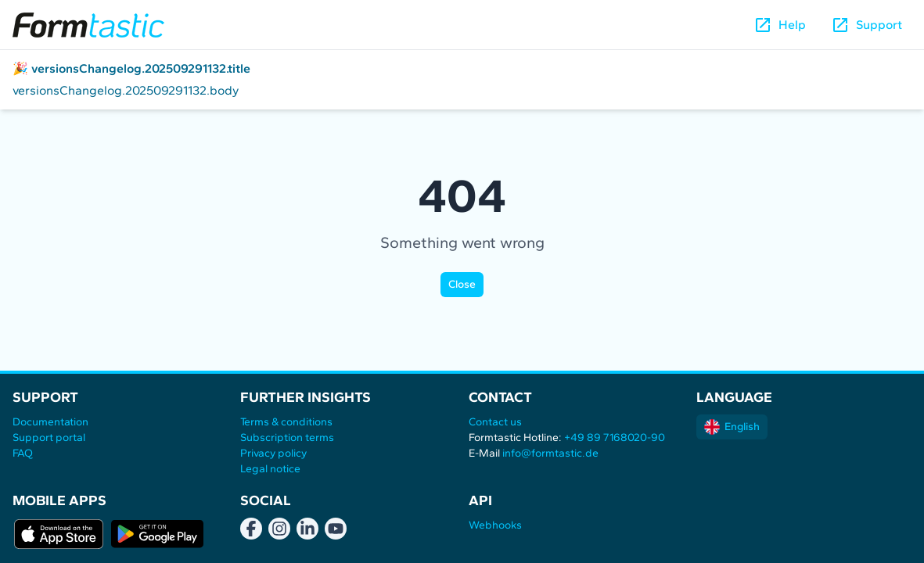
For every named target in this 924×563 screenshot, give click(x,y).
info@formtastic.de (550, 453)
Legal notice (270, 469)
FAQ (23, 453)
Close (462, 284)
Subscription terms (287, 437)
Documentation (50, 422)
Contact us (495, 422)
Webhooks (495, 525)
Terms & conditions (286, 422)
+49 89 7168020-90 (615, 437)
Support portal (49, 437)
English (732, 427)
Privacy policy (273, 453)
